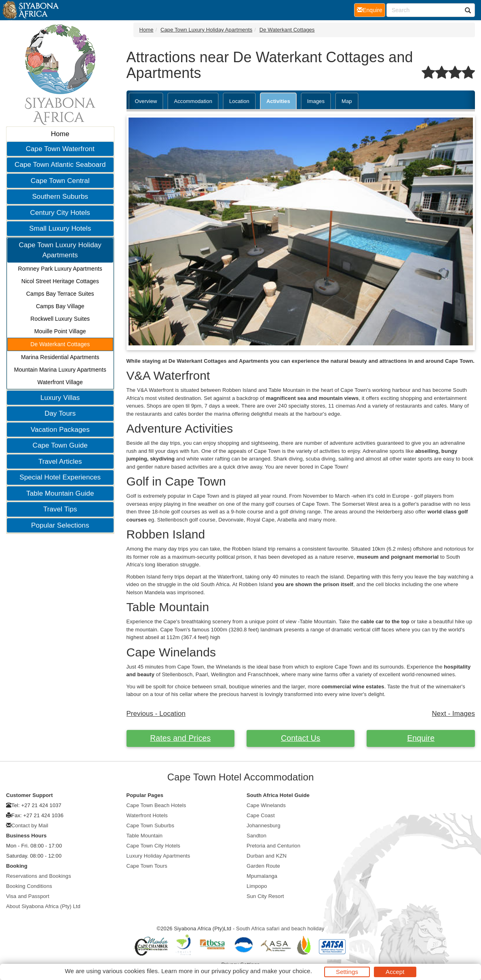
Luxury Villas (60, 398)
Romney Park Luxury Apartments (60, 269)
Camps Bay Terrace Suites (60, 294)
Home (60, 134)
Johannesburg (264, 825)
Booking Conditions (29, 886)
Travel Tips (60, 509)
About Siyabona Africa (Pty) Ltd (43, 906)
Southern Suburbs (60, 197)
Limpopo (257, 886)
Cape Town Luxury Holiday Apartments (60, 250)
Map (347, 101)
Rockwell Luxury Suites (60, 319)
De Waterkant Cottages (60, 344)
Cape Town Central (60, 181)
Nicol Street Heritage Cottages (60, 281)
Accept (395, 972)
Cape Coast (261, 815)
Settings (347, 972)
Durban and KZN (267, 856)
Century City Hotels (60, 213)
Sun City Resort (265, 896)
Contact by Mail (30, 825)
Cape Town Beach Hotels (156, 805)
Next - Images (454, 714)
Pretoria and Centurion (273, 846)
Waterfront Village (60, 382)
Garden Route (263, 866)
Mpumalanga (262, 876)
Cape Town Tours (147, 866)
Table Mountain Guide (60, 493)
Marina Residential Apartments (60, 357)
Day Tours (60, 413)
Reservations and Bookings (39, 876)
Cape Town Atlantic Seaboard (60, 165)
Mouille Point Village (60, 331)
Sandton (256, 836)
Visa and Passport (28, 896)
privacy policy (230, 971)
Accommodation (193, 101)
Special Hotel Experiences (60, 477)
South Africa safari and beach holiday (280, 928)
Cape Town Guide (60, 445)
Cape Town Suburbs (151, 825)
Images (316, 101)
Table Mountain (145, 836)
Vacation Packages (60, 430)
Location (239, 101)
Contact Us (301, 738)
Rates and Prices (180, 738)
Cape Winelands (266, 805)
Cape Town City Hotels (153, 846)
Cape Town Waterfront (60, 149)
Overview (146, 101)
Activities (278, 101)
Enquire (421, 738)
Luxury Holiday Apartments (158, 856)
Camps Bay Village (60, 306)
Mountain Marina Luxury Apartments (60, 370)
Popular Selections (60, 525)
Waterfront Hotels (147, 815)
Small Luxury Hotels (60, 228)
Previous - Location (156, 714)
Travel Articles (60, 462)
